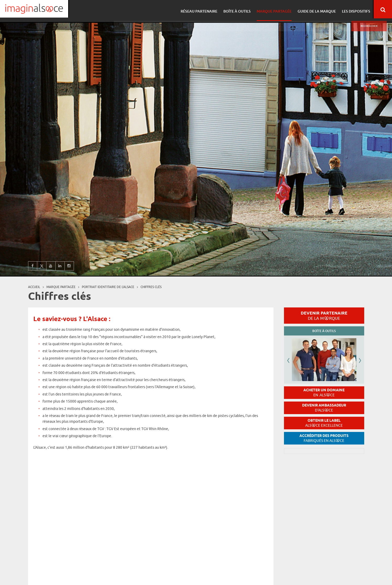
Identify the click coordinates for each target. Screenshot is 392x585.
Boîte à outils (237, 9)
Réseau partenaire (200, 9)
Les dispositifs (353, 9)
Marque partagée (273, 9)
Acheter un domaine (324, 392)
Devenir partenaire (324, 316)
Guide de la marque (315, 9)
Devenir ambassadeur (324, 408)
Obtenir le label (324, 423)
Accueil (34, 287)
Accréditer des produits (324, 438)
